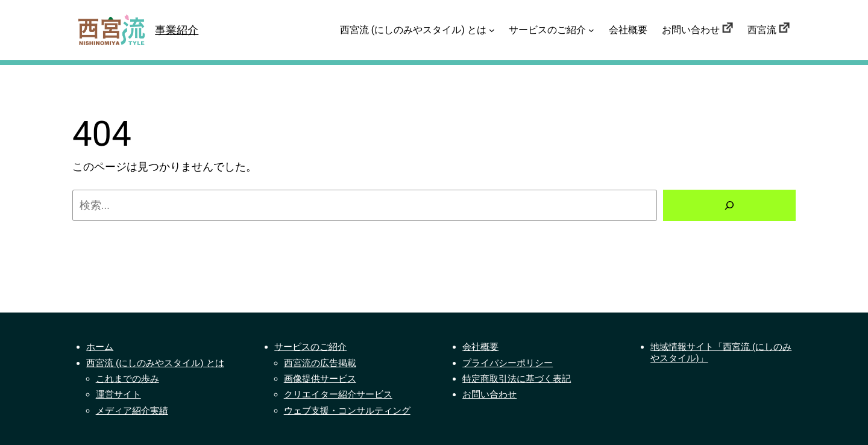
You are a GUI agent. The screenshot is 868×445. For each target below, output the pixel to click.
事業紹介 (177, 30)
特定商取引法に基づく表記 (517, 379)
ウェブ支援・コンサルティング (347, 411)
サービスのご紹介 (310, 347)
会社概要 (480, 347)
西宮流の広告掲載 (320, 363)
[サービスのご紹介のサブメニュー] (591, 30)
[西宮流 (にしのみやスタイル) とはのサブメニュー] (492, 30)
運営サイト (118, 394)
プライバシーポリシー (508, 363)
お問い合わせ (489, 394)
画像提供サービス (320, 379)
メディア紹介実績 (132, 411)
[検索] (729, 205)
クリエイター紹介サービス (338, 394)
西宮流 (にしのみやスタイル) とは (155, 363)
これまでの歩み (127, 379)
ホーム (100, 347)
